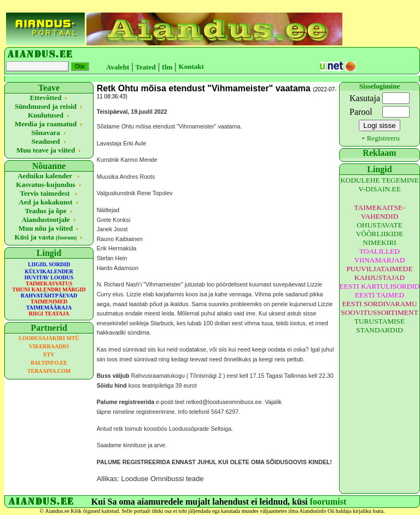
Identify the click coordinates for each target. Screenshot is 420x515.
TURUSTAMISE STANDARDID (380, 326)
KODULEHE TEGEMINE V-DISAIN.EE (380, 185)
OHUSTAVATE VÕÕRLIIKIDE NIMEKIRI (380, 234)
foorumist (328, 502)
